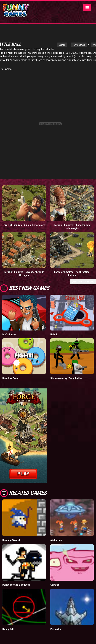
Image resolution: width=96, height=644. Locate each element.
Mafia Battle (9, 335)
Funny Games (81, 45)
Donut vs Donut (11, 379)
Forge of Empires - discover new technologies (72, 227)
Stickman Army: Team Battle (66, 379)
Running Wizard (11, 541)
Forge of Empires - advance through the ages (24, 274)
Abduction (56, 541)
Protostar (56, 630)
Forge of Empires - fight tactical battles (72, 274)
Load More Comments (83, 282)
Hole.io (54, 335)
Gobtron (55, 585)
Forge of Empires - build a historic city (24, 225)
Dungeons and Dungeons (16, 585)
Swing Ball (8, 630)
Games (64, 45)
